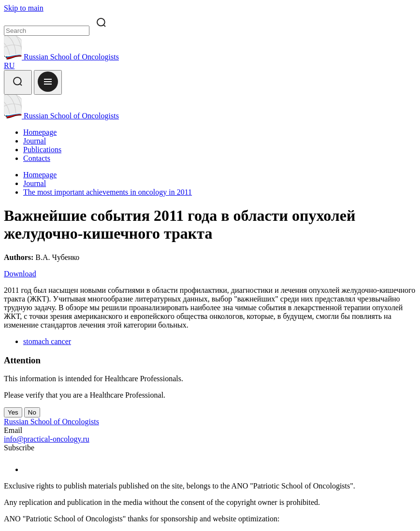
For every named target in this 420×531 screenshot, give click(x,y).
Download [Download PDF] (20, 274)
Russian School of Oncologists (61, 57)
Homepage (40, 132)
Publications (42, 150)
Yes (13, 412)
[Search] (18, 82)
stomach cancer (47, 341)
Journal (35, 141)
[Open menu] (48, 82)
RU (9, 65)
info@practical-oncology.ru (47, 439)
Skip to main (24, 8)
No (32, 412)
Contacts (37, 158)
